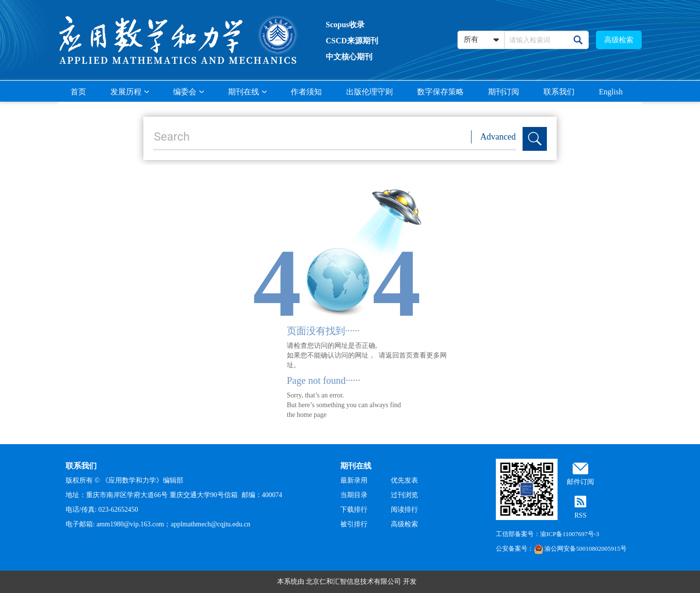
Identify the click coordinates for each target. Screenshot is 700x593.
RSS (581, 515)
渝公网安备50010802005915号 (580, 548)
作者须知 (306, 92)
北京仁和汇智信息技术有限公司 (353, 582)
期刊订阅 (504, 92)
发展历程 (130, 92)
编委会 (188, 92)
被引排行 (354, 524)
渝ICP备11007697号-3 (570, 534)
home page (312, 415)
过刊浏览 (404, 495)
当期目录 (354, 495)
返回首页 (399, 355)
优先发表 (404, 480)
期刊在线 (247, 92)
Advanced (498, 137)
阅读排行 (404, 510)
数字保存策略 (440, 92)
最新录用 (354, 480)
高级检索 (619, 40)
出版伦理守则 (369, 92)
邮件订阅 (580, 482)
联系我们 (559, 92)
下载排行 (354, 510)
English (611, 92)
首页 (78, 92)
